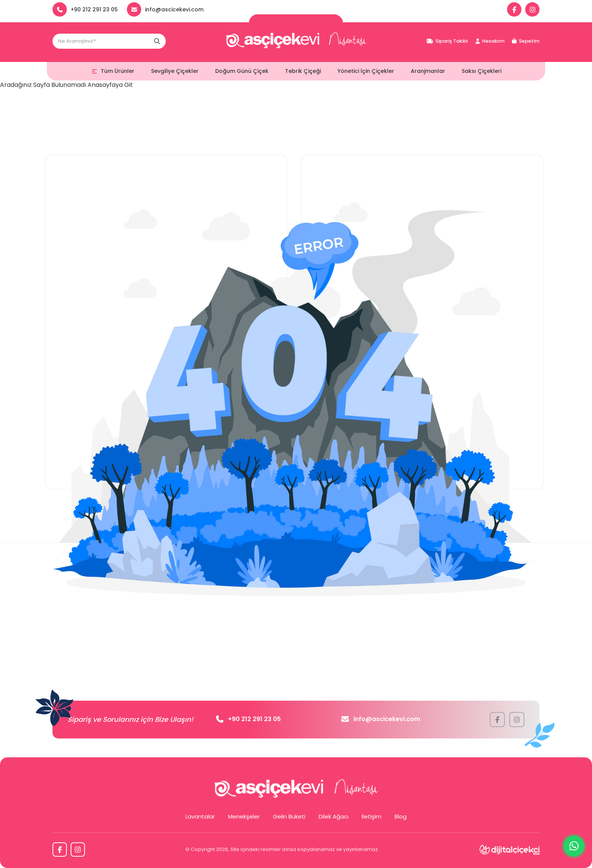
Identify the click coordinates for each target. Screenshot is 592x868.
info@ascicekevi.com (381, 719)
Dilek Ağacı (334, 816)
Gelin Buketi (289, 816)
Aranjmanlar (428, 71)
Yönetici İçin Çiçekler (366, 71)
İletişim (372, 816)
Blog (401, 816)
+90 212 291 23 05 (248, 719)
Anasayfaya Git (110, 85)
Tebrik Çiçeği (303, 71)
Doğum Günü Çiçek (242, 71)
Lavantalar (200, 816)
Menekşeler (244, 816)
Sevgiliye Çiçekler (175, 71)
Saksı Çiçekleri (482, 71)
